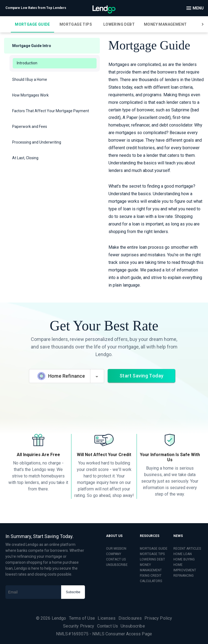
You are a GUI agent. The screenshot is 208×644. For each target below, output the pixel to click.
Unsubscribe (133, 626)
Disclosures (130, 618)
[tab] (32, 24)
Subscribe (73, 592)
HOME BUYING (184, 559)
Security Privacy (79, 626)
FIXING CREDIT (151, 576)
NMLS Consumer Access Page (122, 634)
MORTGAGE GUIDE (154, 549)
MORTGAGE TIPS (152, 554)
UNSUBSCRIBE (117, 565)
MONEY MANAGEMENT (151, 567)
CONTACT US (116, 559)
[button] (52, 46)
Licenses (107, 618)
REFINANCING (184, 576)
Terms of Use (82, 618)
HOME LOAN (183, 554)
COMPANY (114, 554)
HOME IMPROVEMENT (185, 567)
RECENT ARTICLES (187, 549)
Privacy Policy (158, 618)
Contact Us (108, 626)
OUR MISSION (116, 549)
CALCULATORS (151, 581)
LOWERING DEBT (152, 559)
